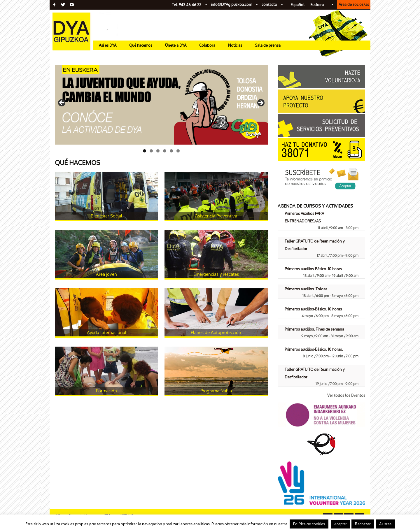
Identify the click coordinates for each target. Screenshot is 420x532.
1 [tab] (145, 151)
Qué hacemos (141, 45)
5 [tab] (171, 151)
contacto (269, 5)
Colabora (207, 45)
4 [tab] (165, 151)
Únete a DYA (176, 45)
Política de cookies (309, 524)
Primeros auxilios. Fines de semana (314, 329)
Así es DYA (108, 45)
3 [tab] (158, 151)
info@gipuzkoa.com (231, 5)
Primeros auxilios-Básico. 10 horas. (314, 349)
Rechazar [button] (363, 524)
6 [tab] (178, 151)
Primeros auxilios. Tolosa (306, 289)
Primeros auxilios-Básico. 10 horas (313, 269)
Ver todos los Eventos (346, 395)
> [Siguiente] (260, 103)
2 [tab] (151, 151)
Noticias (235, 45)
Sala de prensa (268, 45)
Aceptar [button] (340, 524)
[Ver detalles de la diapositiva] (161, 105)
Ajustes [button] (385, 524)
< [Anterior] (62, 103)
